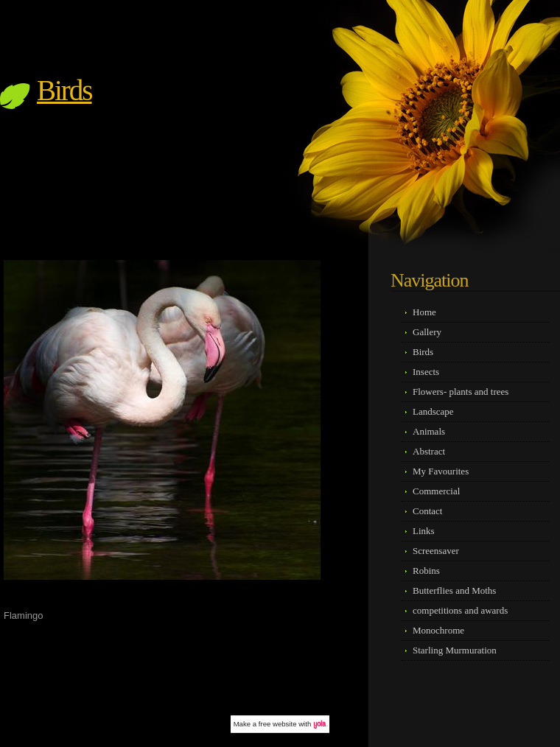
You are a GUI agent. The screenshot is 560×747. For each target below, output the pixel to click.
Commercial (436, 491)
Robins (426, 571)
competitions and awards (460, 610)
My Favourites (441, 471)
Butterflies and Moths (454, 590)
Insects (426, 372)
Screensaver (436, 551)
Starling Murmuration (455, 650)
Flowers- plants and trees (461, 392)
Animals (429, 431)
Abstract (429, 451)
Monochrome (438, 630)
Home (424, 312)
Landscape (433, 411)
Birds (64, 90)
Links (424, 531)
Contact (427, 511)
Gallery (427, 332)
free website (278, 724)
